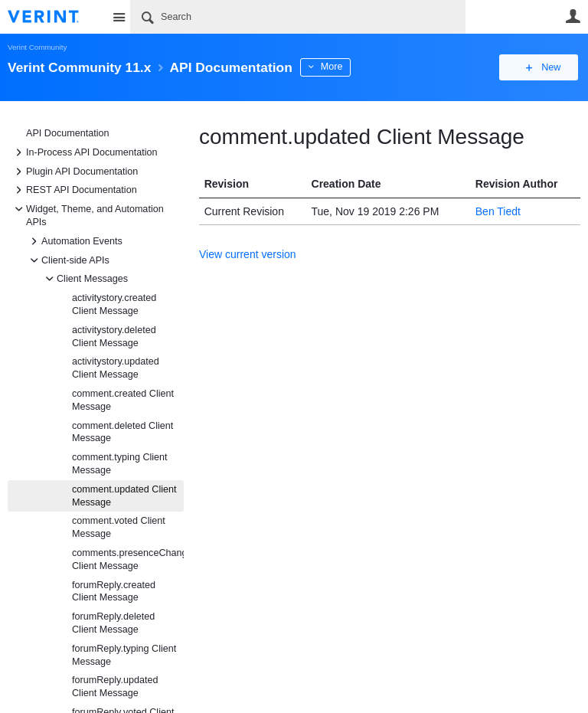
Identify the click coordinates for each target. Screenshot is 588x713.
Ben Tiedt (498, 211)
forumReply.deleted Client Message (113, 623)
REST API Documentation (74, 190)
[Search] (298, 17)
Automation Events (74, 241)
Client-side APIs (68, 260)
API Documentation (68, 133)
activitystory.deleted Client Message (114, 337)
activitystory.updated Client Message (116, 368)
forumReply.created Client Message (114, 592)
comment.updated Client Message (124, 496)
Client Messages (85, 279)
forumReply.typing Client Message (124, 655)
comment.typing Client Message (120, 464)
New (546, 67)
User (573, 16)
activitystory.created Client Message (114, 304)
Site (119, 17)
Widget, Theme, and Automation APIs (87, 214)
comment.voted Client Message (119, 527)
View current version (248, 254)
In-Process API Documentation (84, 152)
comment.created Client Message (123, 400)
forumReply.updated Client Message (115, 687)
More (344, 67)
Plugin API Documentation (74, 172)
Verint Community (37, 47)
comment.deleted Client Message (122, 432)
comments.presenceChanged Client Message (128, 559)
